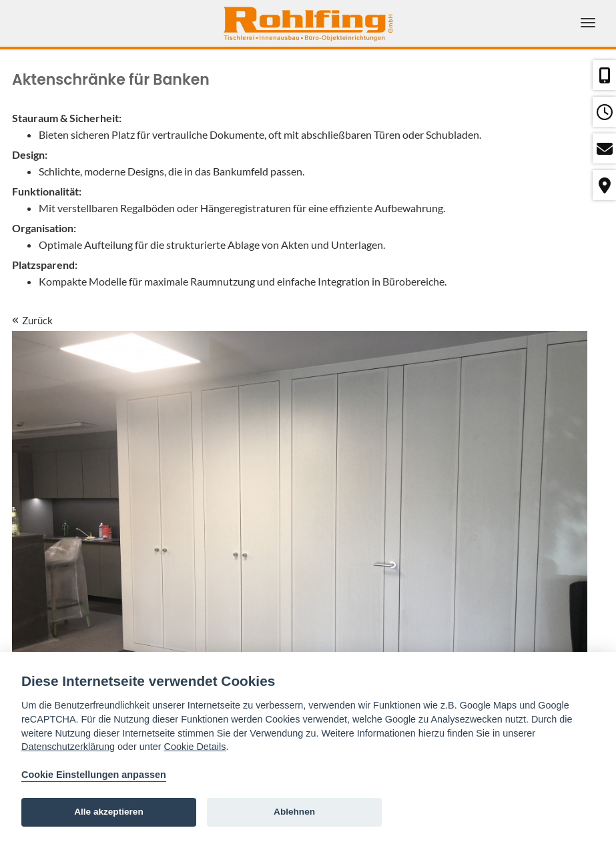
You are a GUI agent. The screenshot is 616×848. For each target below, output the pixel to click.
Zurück (32, 320)
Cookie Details (195, 747)
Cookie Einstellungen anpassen (94, 775)
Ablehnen (294, 812)
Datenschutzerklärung (68, 747)
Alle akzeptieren (109, 812)
